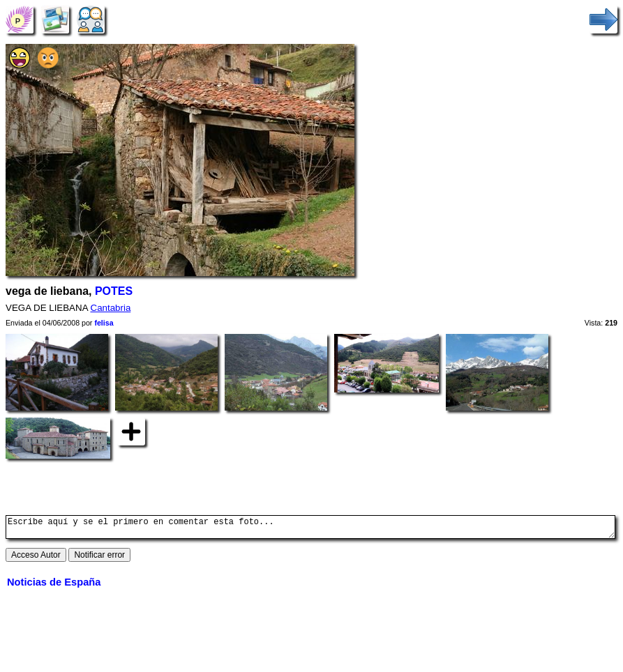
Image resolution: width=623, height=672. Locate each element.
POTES (114, 291)
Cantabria (111, 308)
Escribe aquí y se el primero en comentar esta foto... (310, 529)
